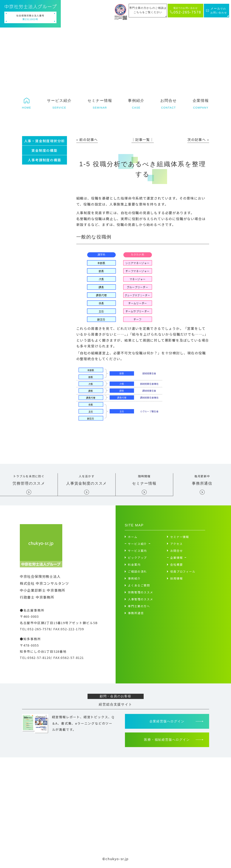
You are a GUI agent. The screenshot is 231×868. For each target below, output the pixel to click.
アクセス (176, 545)
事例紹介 (134, 580)
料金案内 (134, 566)
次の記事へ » (198, 139)
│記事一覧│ (143, 139)
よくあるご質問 (139, 587)
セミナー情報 (180, 538)
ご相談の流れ (137, 573)
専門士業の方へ (139, 607)
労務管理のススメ (140, 593)
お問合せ (176, 552)
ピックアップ (137, 559)
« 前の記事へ (87, 139)
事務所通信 (136, 614)
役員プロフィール (183, 573)
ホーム (133, 538)
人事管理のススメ (140, 600)
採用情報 (176, 580)
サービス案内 (137, 552)
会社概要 (176, 566)
